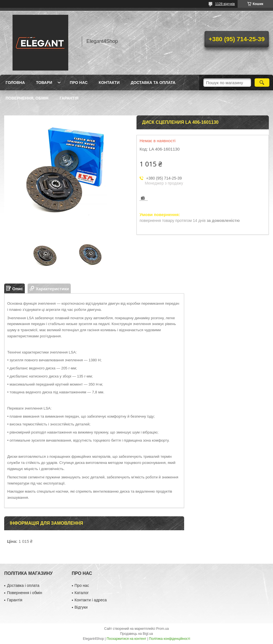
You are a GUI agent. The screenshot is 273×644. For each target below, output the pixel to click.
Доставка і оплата (23, 585)
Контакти (109, 83)
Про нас (79, 83)
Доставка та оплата (153, 83)
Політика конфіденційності (170, 639)
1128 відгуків (225, 4)
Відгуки (81, 607)
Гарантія (69, 98)
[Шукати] (262, 83)
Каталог (82, 593)
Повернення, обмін (27, 98)
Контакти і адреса (91, 600)
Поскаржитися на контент (126, 639)
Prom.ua (163, 629)
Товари (44, 83)
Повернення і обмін (25, 593)
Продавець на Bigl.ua (136, 634)
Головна (15, 83)
